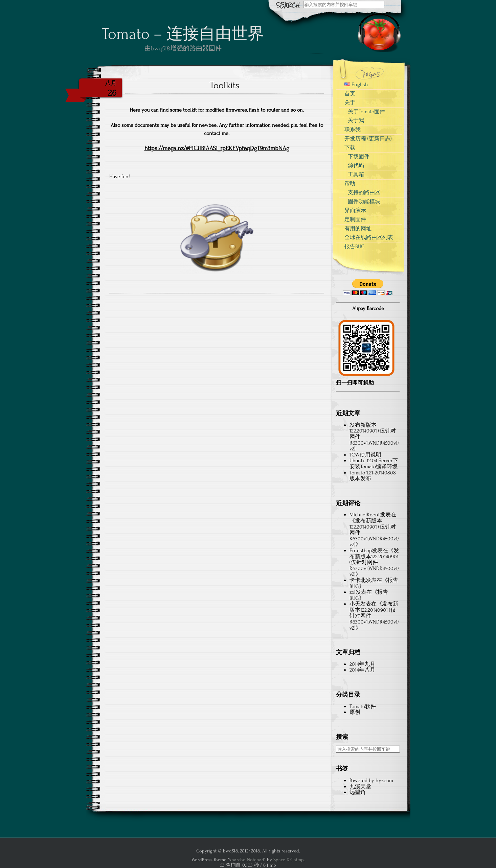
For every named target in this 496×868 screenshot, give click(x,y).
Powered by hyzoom (371, 780)
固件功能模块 (364, 202)
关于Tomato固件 (366, 112)
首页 (350, 94)
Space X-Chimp (289, 860)
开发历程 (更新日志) (368, 139)
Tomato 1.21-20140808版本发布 (373, 476)
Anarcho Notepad (246, 860)
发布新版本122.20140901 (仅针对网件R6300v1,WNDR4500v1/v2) (374, 562)
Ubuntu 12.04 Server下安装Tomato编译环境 (374, 464)
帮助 (350, 184)
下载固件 (359, 157)
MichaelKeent (365, 515)
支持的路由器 (364, 192)
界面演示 (355, 210)
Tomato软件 (363, 706)
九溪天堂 (360, 787)
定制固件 (355, 219)
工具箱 (356, 174)
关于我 (356, 120)
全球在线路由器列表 (369, 237)
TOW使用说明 (365, 455)
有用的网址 (358, 229)
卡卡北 (358, 580)
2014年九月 (362, 664)
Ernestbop (361, 550)
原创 (355, 712)
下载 (350, 147)
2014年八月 (362, 670)
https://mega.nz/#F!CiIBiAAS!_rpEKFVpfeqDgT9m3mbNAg (217, 148)
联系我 (353, 130)
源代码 (356, 165)
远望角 (358, 792)
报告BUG (355, 247)
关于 (350, 102)
